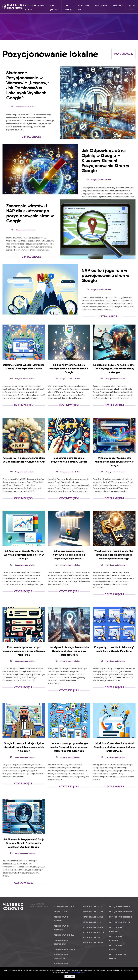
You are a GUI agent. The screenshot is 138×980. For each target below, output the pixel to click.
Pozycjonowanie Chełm (64, 935)
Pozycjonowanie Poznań (92, 943)
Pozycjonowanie (123, 54)
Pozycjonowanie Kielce (92, 907)
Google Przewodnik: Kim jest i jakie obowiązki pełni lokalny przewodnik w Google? (24, 747)
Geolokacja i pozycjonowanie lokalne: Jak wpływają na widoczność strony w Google (114, 369)
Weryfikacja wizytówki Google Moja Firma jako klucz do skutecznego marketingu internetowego (114, 555)
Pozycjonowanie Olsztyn (93, 932)
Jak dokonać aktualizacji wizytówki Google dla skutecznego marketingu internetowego (114, 747)
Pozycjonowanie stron (64, 907)
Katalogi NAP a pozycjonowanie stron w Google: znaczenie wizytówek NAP (24, 460)
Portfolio (101, 6)
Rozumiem (70, 976)
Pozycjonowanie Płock (92, 938)
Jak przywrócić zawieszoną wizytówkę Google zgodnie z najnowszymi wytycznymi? (69, 555)
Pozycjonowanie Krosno (92, 917)
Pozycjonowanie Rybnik (120, 907)
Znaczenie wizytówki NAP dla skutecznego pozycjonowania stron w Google (30, 213)
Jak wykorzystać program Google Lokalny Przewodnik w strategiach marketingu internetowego (69, 747)
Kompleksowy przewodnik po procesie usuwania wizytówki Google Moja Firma (24, 651)
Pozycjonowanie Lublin (92, 922)
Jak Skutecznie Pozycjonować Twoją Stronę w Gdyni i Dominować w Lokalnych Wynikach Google (24, 843)
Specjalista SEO (60, 912)
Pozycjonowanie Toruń (120, 922)
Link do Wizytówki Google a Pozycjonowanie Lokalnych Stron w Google (69, 369)
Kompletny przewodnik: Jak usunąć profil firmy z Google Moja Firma (114, 649)
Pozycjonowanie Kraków (92, 912)
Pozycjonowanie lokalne (26, 107)
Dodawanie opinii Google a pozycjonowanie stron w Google (69, 460)
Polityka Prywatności (77, 973)
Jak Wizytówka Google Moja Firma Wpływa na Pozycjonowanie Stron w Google (24, 555)
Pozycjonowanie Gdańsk (65, 949)
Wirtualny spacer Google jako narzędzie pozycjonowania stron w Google (114, 462)
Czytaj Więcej (31, 137)
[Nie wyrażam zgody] (135, 974)
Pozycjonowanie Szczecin (120, 917)
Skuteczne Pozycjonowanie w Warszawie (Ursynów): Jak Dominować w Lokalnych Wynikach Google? (28, 85)
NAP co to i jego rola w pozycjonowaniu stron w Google (105, 275)
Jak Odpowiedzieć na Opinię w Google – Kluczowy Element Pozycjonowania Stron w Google (105, 161)
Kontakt (118, 6)
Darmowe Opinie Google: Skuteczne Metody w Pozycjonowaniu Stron (24, 367)
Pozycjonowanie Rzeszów (120, 912)
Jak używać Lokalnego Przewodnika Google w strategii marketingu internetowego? (69, 651)
